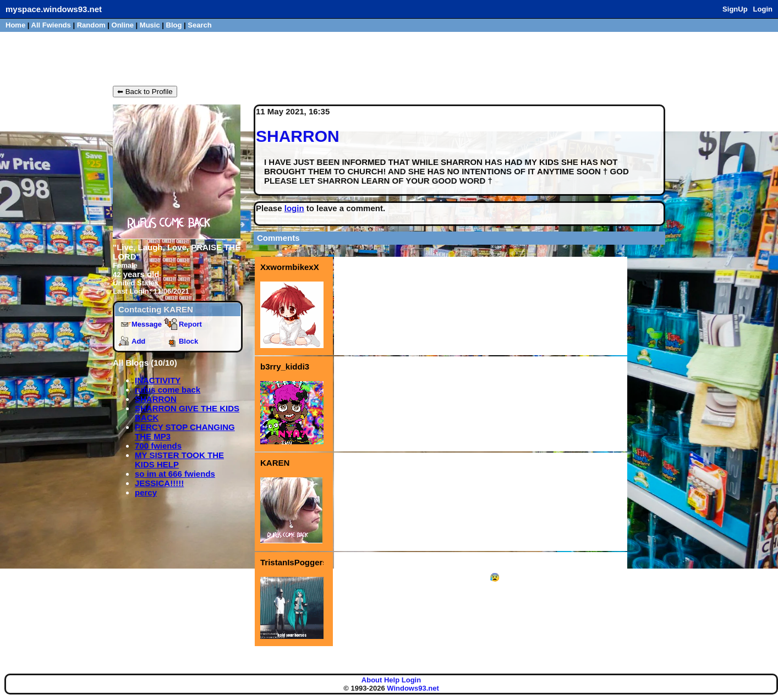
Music (150, 25)
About (372, 680)
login (294, 208)
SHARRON (156, 399)
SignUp (735, 9)
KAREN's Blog (155, 57)
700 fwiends (158, 446)
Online (123, 25)
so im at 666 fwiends (175, 474)
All (51, 25)
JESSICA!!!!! (159, 483)
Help (392, 680)
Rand (91, 25)
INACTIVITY (158, 380)
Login (763, 9)
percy (146, 492)
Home (15, 25)
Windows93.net (413, 688)
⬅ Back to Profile (145, 92)
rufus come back (168, 390)
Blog (174, 25)
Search (199, 25)
